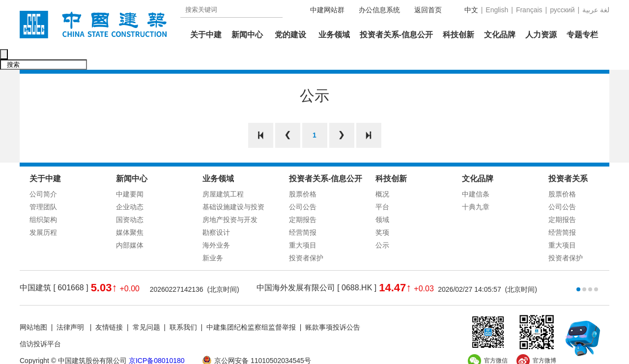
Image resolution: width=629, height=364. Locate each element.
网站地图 (33, 307)
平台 (382, 186)
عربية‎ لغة (596, 10)
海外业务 (216, 224)
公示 (382, 224)
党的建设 (290, 35)
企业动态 (130, 186)
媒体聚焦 (130, 212)
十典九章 (476, 186)
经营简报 (303, 212)
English (497, 10)
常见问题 (146, 307)
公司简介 (43, 173)
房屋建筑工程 (223, 173)
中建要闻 (130, 173)
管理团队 (43, 186)
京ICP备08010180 (157, 340)
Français (529, 10)
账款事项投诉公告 (333, 307)
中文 (471, 10)
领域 (382, 199)
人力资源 (541, 35)
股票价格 (303, 173)
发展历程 (43, 212)
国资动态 (130, 199)
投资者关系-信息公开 (396, 35)
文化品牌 (500, 35)
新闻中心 (247, 35)
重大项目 (303, 224)
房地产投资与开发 (230, 199)
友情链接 (109, 307)
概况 (382, 173)
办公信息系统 (379, 10)
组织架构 (43, 199)
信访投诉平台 (40, 323)
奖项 (382, 212)
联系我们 (183, 307)
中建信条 (476, 173)
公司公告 (303, 186)
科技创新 (458, 35)
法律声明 (71, 307)
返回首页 (428, 10)
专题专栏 (582, 35)
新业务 (213, 237)
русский (562, 10)
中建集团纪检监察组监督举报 (251, 307)
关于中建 (206, 35)
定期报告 (303, 199)
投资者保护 (306, 237)
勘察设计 (216, 212)
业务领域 (334, 35)
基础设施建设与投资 (233, 186)
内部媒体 (130, 224)
